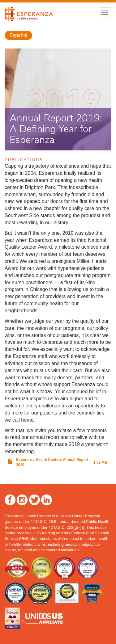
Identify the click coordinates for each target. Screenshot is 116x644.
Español (18, 35)
